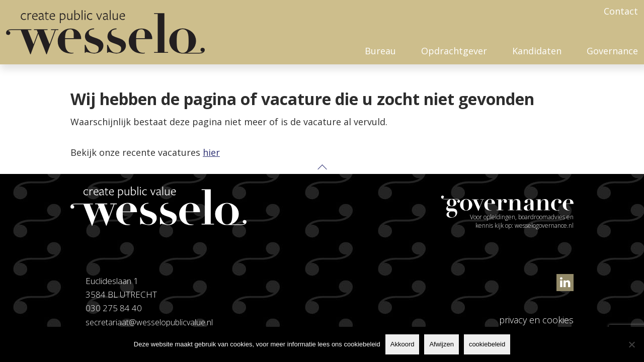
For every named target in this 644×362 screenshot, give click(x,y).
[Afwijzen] (631, 344)
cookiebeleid (487, 344)
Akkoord (403, 344)
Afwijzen (441, 344)
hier (211, 152)
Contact (621, 11)
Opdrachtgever (454, 51)
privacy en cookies (536, 320)
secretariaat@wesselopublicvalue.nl (151, 322)
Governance (612, 51)
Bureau (380, 51)
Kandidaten (537, 51)
